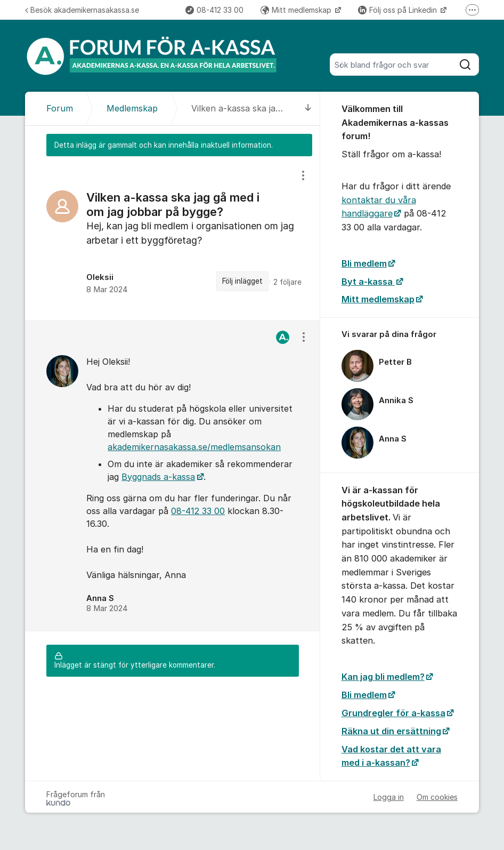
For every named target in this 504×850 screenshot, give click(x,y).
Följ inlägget (242, 281)
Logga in (389, 797)
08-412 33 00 (214, 10)
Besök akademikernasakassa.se (82, 10)
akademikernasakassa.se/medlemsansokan (194, 447)
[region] (172, 238)
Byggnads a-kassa (158, 477)
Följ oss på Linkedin (399, 10)
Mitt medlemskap (297, 10)
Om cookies (437, 797)
